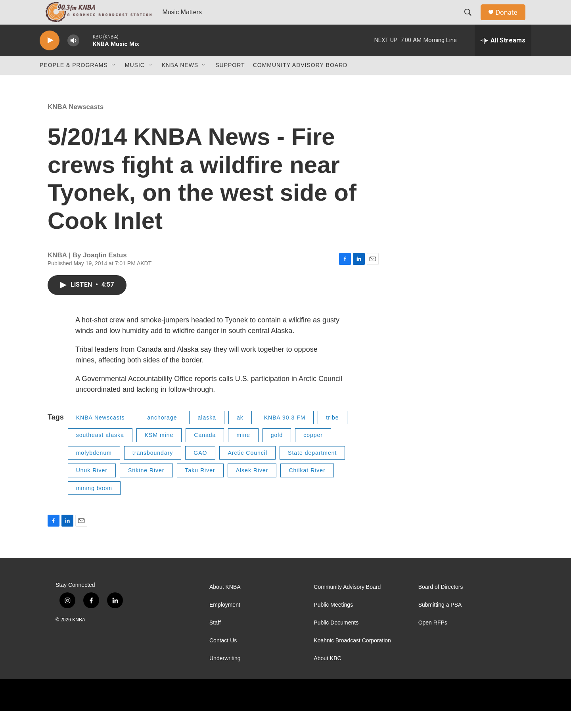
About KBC (327, 675)
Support (230, 82)
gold (277, 452)
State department (312, 470)
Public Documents (336, 640)
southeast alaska (100, 452)
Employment (225, 622)
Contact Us (223, 658)
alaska (207, 435)
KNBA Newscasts (76, 124)
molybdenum (94, 470)
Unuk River (92, 487)
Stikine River (146, 487)
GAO (200, 470)
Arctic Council (247, 470)
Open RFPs (433, 640)
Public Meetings (333, 622)
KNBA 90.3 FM (285, 435)
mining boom (94, 505)
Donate (511, 21)
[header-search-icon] (471, 21)
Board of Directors (441, 604)
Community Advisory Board (300, 82)
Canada (205, 452)
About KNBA (225, 604)
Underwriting (225, 675)
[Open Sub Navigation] (114, 82)
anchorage (162, 435)
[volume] (73, 58)
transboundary (153, 470)
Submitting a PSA (440, 622)
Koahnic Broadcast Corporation (352, 658)
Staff (215, 640)
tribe (332, 435)
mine (243, 452)
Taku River (200, 487)
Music (135, 82)
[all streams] (503, 57)
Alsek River (252, 487)
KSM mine (159, 452)
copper (313, 452)
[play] (50, 58)
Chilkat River (307, 487)
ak (240, 435)
